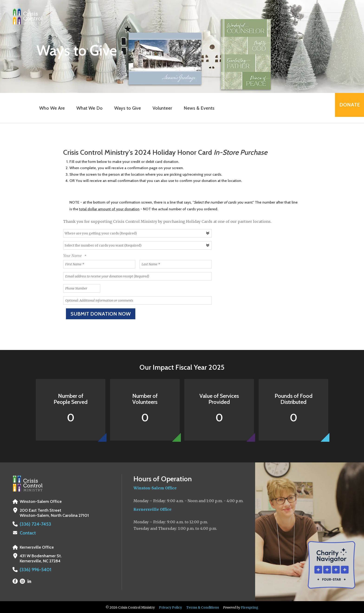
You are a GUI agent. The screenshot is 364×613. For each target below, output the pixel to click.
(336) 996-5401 (34, 569)
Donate (347, 108)
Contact (27, 533)
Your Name (73, 256)
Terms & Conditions (203, 607)
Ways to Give (125, 108)
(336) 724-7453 (33, 524)
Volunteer (160, 108)
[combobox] (323, 17)
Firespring (250, 607)
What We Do (87, 108)
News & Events (197, 108)
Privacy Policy (171, 607)
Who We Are (49, 108)
